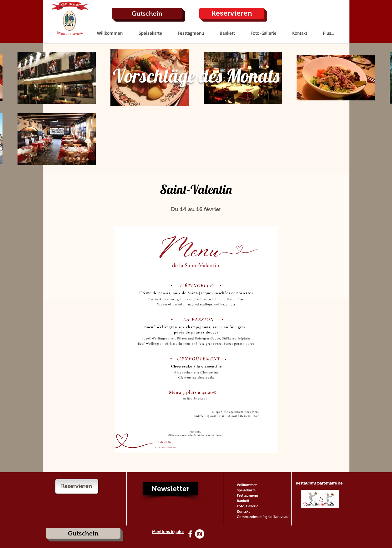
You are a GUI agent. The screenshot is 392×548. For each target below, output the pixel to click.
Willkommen (247, 485)
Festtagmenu (247, 495)
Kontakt (243, 511)
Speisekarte (246, 490)
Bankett (243, 501)
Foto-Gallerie (248, 506)
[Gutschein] (147, 13)
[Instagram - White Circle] (200, 534)
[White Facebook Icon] (190, 534)
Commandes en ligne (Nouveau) (263, 517)
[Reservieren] (232, 13)
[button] (150, 33)
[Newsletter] (171, 489)
